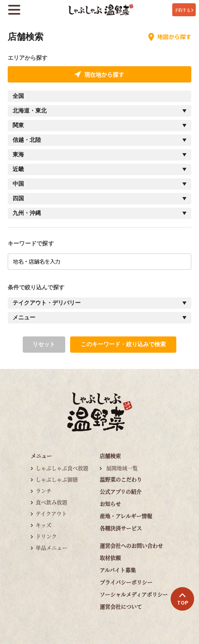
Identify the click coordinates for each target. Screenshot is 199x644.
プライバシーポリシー (126, 582)
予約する (184, 10)
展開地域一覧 (122, 468)
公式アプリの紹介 (121, 491)
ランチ (44, 491)
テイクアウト (51, 513)
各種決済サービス (121, 528)
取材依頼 (110, 558)
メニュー (41, 456)
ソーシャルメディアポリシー (134, 594)
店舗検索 (110, 456)
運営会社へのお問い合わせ (131, 545)
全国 (18, 96)
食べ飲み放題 (51, 502)
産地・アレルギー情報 (126, 516)
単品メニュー (51, 548)
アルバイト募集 (118, 570)
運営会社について (121, 606)
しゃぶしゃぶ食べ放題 (62, 468)
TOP (183, 599)
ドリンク (46, 536)
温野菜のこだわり (121, 479)
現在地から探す (99, 74)
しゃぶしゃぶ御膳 (57, 479)
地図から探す (170, 37)
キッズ (44, 525)
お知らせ (110, 504)
